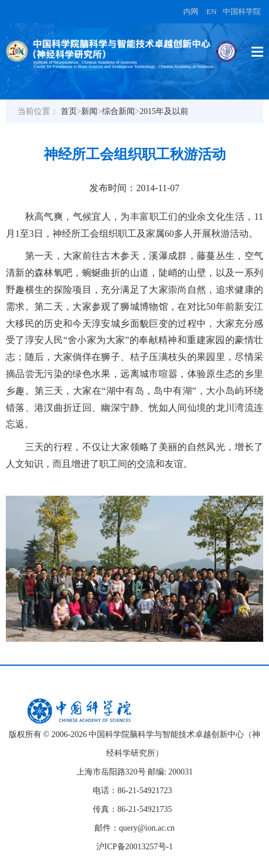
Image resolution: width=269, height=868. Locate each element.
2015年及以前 (164, 111)
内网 (191, 11)
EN (212, 11)
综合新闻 (118, 111)
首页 (69, 111)
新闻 (89, 111)
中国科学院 (242, 11)
